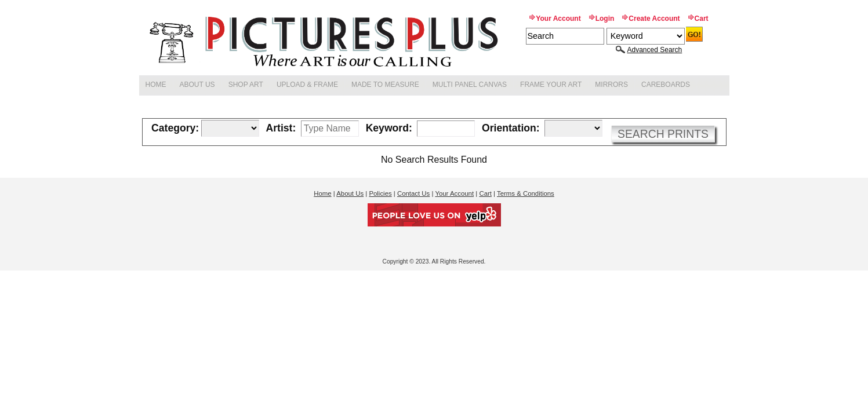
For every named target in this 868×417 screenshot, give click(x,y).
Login (605, 19)
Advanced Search (655, 50)
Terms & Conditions (526, 193)
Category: (175, 129)
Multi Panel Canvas (470, 85)
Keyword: (389, 129)
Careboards (666, 85)
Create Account (654, 19)
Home (156, 85)
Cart (702, 19)
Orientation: (511, 129)
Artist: (281, 129)
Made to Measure (385, 85)
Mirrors (611, 85)
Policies (380, 193)
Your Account (558, 19)
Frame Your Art (551, 85)
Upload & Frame (307, 85)
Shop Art (246, 85)
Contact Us (413, 193)
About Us (197, 85)
